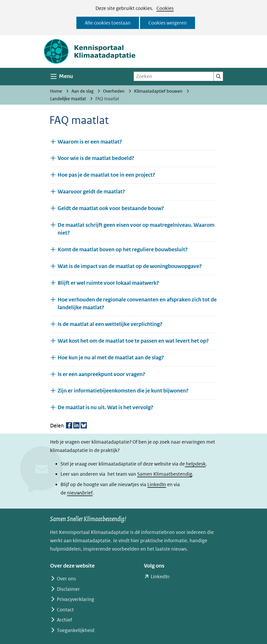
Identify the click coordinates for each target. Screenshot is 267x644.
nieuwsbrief (80, 493)
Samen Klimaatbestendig (165, 474)
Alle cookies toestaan (108, 23)
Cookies (165, 8)
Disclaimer (68, 589)
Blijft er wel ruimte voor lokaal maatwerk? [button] (108, 283)
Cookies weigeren (168, 23)
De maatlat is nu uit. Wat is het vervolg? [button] (105, 407)
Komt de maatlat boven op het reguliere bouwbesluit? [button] (123, 249)
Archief (64, 620)
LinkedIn (157, 484)
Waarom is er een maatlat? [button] (90, 142)
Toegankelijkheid (76, 630)
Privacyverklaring (75, 599)
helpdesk (195, 464)
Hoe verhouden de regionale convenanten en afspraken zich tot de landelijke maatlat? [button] (137, 304)
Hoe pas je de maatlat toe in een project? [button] (106, 175)
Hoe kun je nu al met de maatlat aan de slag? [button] (111, 357)
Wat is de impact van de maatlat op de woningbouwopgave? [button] (130, 266)
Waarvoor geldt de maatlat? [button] (91, 191)
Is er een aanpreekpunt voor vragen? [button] (101, 374)
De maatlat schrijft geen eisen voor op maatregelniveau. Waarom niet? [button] (136, 229)
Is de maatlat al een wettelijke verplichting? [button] (110, 324)
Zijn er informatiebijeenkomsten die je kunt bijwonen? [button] (123, 390)
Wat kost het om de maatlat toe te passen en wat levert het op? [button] (133, 341)
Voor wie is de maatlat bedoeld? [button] (96, 158)
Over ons (66, 579)
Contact (65, 610)
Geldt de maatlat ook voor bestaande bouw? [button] (111, 208)
